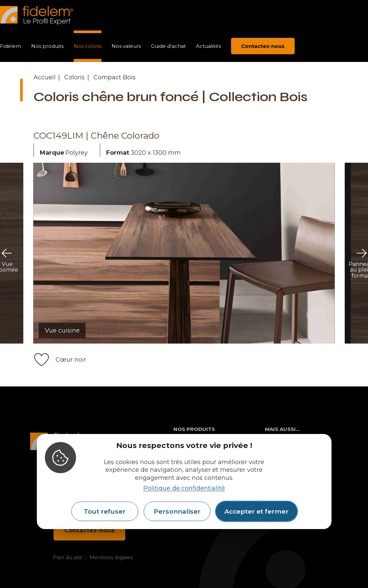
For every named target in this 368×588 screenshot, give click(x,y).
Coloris (75, 77)
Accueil (45, 77)
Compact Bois (115, 77)
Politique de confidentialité (184, 488)
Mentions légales (111, 557)
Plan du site (68, 557)
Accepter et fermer (256, 511)
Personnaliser (177, 511)
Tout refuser (105, 511)
